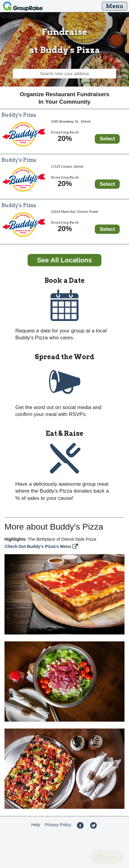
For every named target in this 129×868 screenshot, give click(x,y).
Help (36, 825)
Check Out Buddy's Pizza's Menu (38, 546)
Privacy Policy (58, 825)
